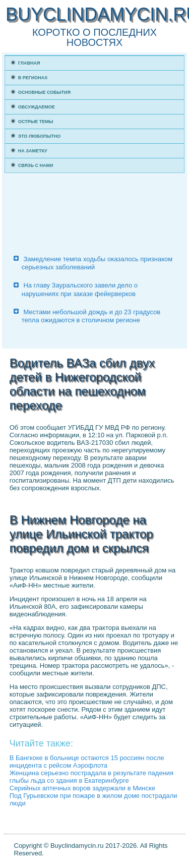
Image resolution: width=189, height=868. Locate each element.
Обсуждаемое (37, 107)
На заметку (33, 151)
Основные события (44, 92)
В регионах (33, 78)
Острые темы (36, 122)
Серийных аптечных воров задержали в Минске (82, 788)
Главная (29, 63)
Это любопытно (40, 136)
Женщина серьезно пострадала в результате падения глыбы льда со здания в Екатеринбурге (91, 777)
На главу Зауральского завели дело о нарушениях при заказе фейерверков (80, 289)
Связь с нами (36, 165)
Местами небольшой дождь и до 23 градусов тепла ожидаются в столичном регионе (91, 316)
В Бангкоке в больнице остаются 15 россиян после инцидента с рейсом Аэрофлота (87, 762)
